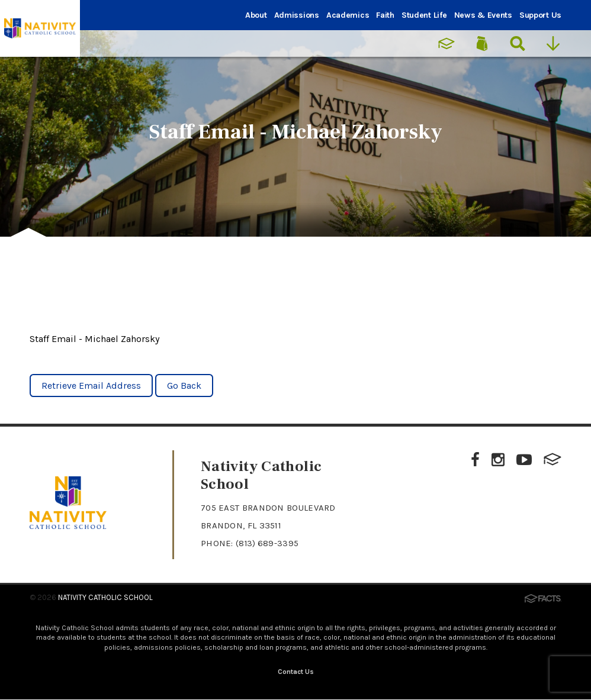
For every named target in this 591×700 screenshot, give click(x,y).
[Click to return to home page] (68, 526)
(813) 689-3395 (268, 543)
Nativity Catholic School (105, 597)
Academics (348, 15)
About (256, 15)
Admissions (297, 15)
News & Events (483, 15)
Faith (385, 15)
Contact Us (296, 672)
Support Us (540, 15)
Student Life (424, 15)
